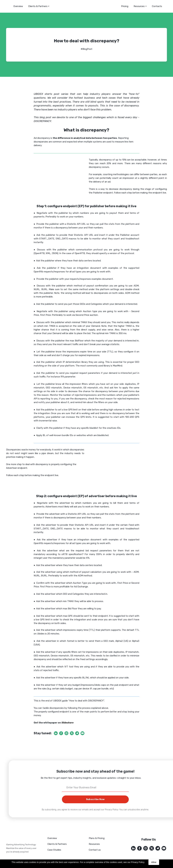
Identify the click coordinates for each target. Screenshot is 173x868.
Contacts (157, 6)
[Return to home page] (86, 6)
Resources (94, 844)
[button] (56, 733)
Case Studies (54, 850)
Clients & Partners (38, 6)
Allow (154, 862)
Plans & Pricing (97, 838)
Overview (18, 6)
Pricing (125, 6)
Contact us (95, 850)
